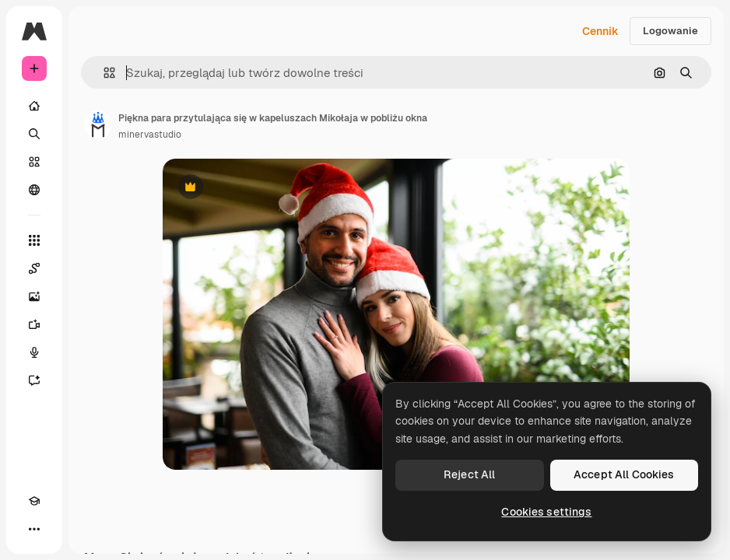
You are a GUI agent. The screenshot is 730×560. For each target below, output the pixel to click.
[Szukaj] (34, 134)
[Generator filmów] (34, 324)
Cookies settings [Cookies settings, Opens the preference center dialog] (546, 512)
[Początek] (34, 106)
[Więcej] (34, 529)
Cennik (600, 31)
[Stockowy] (34, 162)
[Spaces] (34, 268)
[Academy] (34, 501)
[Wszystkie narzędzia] (34, 240)
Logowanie (670, 31)
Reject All (469, 474)
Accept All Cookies (624, 474)
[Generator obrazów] (34, 296)
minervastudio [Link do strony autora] (150, 135)
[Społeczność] (34, 190)
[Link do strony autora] (98, 124)
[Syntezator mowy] (34, 352)
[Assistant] (34, 380)
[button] (103, 73)
